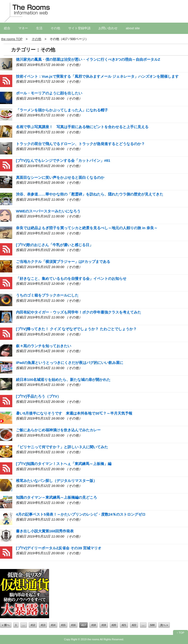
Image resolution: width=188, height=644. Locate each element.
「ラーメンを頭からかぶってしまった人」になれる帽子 (62, 110)
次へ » (164, 625)
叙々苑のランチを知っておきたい (44, 346)
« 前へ (6, 625)
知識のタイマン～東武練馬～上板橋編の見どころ (56, 497)
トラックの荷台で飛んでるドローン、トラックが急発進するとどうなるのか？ (80, 144)
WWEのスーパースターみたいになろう (48, 211)
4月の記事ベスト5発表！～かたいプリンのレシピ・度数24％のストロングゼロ (81, 514)
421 (124, 625)
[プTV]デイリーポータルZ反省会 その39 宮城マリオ (59, 548)
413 (43, 625)
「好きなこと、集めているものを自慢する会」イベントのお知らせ (71, 278)
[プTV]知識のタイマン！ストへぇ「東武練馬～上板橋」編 (64, 464)
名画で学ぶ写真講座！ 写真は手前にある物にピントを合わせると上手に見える (82, 127)
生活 (39, 28)
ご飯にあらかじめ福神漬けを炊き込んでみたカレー (58, 430)
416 (73, 625)
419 (104, 625)
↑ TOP (181, 633)
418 (94, 625)
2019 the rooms (90, 639)
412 (33, 625)
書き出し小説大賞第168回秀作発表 (45, 531)
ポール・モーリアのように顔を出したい (49, 93)
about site (133, 28)
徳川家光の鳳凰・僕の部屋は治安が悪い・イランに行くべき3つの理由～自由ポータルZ (88, 59)
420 (114, 625)
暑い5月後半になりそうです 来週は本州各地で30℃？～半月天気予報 (74, 413)
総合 (7, 28)
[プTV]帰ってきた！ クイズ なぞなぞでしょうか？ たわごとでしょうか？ (76, 329)
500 (152, 625)
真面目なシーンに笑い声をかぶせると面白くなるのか (60, 177)
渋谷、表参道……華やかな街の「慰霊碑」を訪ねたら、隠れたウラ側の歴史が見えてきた (90, 194)
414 (53, 625)
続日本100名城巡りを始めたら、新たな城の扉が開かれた (63, 380)
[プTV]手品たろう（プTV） (38, 396)
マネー (23, 28)
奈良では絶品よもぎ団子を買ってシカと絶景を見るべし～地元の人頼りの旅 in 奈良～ (87, 228)
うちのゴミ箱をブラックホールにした (47, 295)
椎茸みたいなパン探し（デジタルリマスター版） (56, 481)
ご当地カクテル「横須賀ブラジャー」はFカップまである (63, 262)
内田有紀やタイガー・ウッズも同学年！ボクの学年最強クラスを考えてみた (79, 312)
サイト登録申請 (79, 28)
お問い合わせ (108, 28)
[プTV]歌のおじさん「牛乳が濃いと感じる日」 (54, 245)
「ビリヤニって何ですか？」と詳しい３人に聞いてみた (62, 447)
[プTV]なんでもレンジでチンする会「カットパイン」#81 (63, 160)
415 (63, 625)
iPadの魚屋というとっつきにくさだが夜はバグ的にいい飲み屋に (70, 363)
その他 (55, 28)
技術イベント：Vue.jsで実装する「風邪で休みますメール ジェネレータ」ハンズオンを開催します (97, 76)
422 (134, 625)
